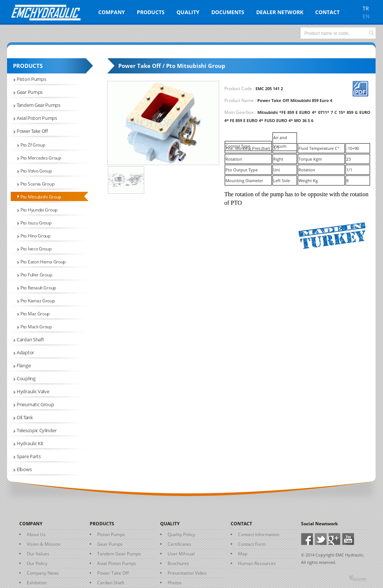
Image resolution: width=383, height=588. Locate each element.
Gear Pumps (30, 92)
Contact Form (252, 544)
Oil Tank (25, 417)
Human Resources (257, 563)
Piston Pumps (31, 79)
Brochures (178, 563)
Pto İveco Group (36, 249)
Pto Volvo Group (36, 171)
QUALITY (188, 12)
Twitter (322, 539)
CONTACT (327, 12)
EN (366, 16)
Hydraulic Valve (33, 391)
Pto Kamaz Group (38, 301)
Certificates (179, 544)
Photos (175, 583)
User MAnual (181, 554)
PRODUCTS (151, 12)
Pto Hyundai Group (39, 210)
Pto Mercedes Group (41, 158)
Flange (24, 365)
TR (366, 8)
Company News (43, 573)
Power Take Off (32, 131)
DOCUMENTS (228, 12)
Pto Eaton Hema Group (43, 262)
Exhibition (37, 583)
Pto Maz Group (35, 314)
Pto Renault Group (38, 288)
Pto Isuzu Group (36, 223)
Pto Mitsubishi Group (41, 197)
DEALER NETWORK (280, 12)
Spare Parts (29, 456)
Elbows (24, 469)
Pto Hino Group (35, 236)
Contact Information (259, 534)
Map (243, 554)
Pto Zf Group (33, 145)
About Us (36, 534)
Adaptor (25, 352)
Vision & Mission (44, 544)
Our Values (38, 554)
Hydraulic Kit (30, 443)
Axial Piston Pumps (37, 118)
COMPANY (112, 12)
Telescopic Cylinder (37, 430)
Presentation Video (187, 573)
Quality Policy (181, 534)
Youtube (349, 539)
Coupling (26, 378)
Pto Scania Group (37, 184)
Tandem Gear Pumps (39, 105)
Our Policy (37, 563)
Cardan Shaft (30, 339)
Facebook (308, 539)
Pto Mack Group (36, 327)
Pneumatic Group (35, 404)
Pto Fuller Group (36, 275)
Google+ (335, 539)
